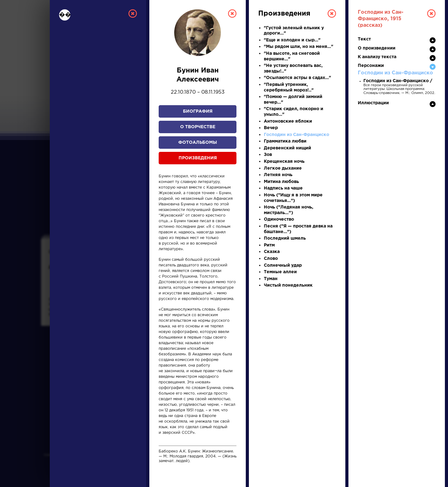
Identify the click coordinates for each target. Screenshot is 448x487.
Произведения (198, 158)
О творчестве (198, 127)
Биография (198, 111)
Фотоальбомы (198, 143)
